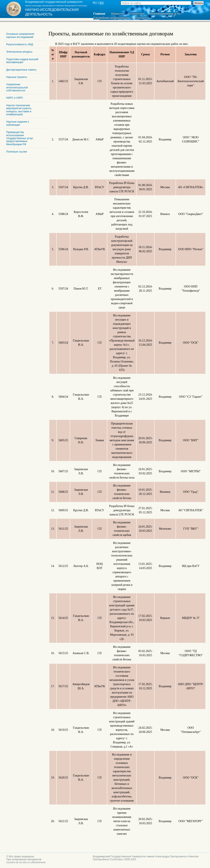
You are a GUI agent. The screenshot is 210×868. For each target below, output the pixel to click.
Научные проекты (17, 77)
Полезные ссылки (17, 152)
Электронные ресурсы (19, 52)
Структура (137, 14)
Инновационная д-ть (165, 14)
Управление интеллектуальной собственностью (17, 87)
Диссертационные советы (21, 70)
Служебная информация (111, 18)
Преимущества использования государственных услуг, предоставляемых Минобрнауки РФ (20, 138)
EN (102, 3)
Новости (117, 14)
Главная (99, 14)
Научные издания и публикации (18, 123)
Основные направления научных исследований (20, 35)
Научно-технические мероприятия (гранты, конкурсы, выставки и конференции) (19, 110)
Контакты (142, 18)
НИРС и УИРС (15, 98)
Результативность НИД (20, 44)
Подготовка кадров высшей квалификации (22, 61)
